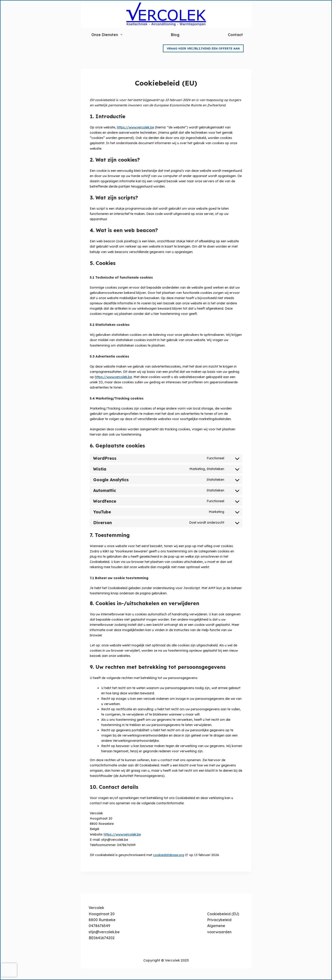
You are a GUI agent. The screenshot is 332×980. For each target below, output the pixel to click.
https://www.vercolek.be (135, 127)
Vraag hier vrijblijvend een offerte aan (203, 48)
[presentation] (9, 970)
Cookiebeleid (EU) (223, 914)
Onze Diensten (107, 35)
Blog (175, 35)
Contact (235, 35)
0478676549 (99, 926)
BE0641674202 (102, 938)
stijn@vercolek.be (104, 932)
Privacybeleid (219, 920)
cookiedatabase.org (169, 855)
